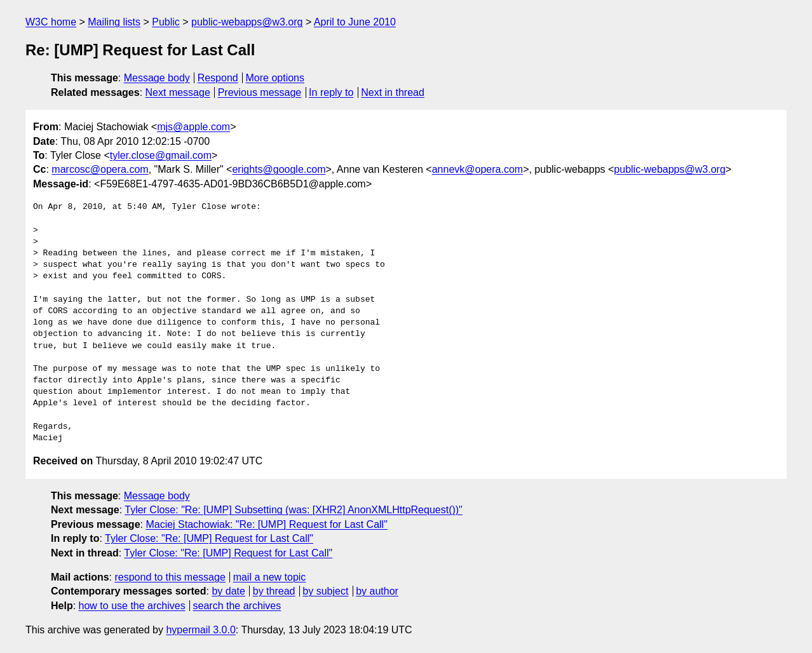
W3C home (51, 22)
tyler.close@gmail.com (161, 155)
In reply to (331, 92)
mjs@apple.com (193, 127)
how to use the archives (132, 606)
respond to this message (170, 577)
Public (166, 22)
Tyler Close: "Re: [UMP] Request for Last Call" (209, 538)
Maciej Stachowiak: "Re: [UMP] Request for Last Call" (266, 524)
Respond (218, 78)
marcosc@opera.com (100, 169)
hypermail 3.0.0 (200, 630)
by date (228, 591)
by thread (274, 591)
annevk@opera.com (477, 169)
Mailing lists (114, 22)
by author (377, 591)
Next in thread (393, 92)
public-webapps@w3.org (247, 22)
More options (275, 78)
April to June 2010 (355, 22)
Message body (157, 78)
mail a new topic (270, 577)
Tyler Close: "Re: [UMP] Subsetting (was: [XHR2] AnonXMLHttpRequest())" (294, 510)
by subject (325, 591)
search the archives (237, 606)
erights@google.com (279, 169)
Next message (178, 92)
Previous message (260, 92)
